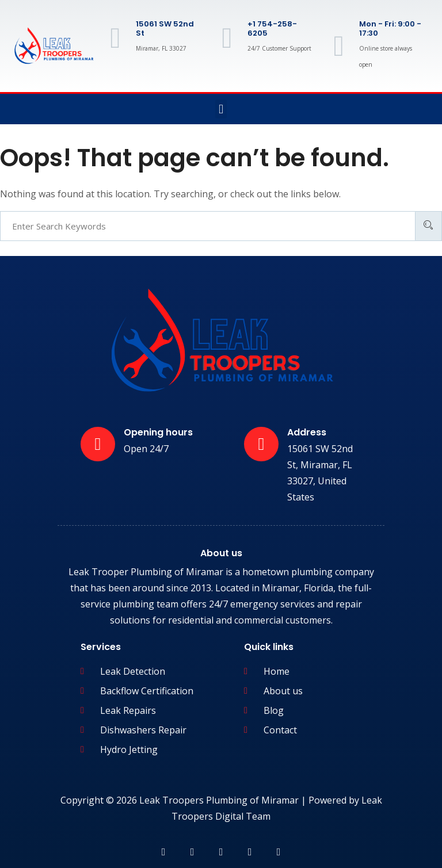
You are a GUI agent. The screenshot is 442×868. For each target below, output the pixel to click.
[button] (221, 109)
